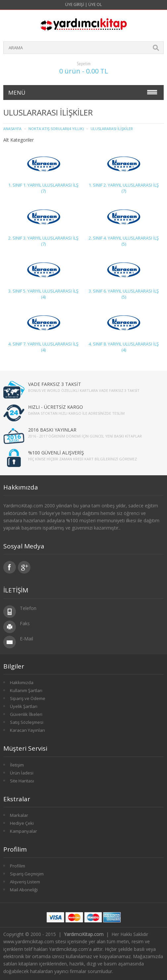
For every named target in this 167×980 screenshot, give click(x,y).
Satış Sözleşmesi (27, 722)
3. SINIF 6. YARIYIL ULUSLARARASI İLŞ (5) (124, 294)
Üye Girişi (75, 4)
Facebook (10, 567)
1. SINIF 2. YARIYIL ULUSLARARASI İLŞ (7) (124, 188)
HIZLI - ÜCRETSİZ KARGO (56, 407)
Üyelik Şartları (24, 706)
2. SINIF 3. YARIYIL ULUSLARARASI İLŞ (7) (43, 241)
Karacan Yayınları (27, 730)
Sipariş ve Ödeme (28, 698)
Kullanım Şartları (26, 690)
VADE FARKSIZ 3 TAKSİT (55, 384)
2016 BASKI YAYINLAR (52, 430)
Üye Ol (95, 4)
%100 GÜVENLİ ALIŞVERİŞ (56, 453)
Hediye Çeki (22, 823)
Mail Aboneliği (24, 890)
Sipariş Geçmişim (27, 874)
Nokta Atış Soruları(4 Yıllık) (56, 129)
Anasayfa (12, 129)
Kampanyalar (23, 831)
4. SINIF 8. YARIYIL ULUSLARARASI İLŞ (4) (124, 347)
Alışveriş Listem (25, 882)
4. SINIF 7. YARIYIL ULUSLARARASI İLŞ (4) (43, 347)
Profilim (18, 866)
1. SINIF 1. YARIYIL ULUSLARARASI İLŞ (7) (43, 188)
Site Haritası (22, 781)
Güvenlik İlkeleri (26, 714)
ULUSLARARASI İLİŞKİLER (112, 129)
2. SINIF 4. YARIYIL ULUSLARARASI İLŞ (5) (124, 241)
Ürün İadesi (22, 773)
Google (24, 567)
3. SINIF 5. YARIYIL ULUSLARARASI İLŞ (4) (43, 294)
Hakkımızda (22, 682)
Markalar (19, 815)
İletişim (17, 765)
